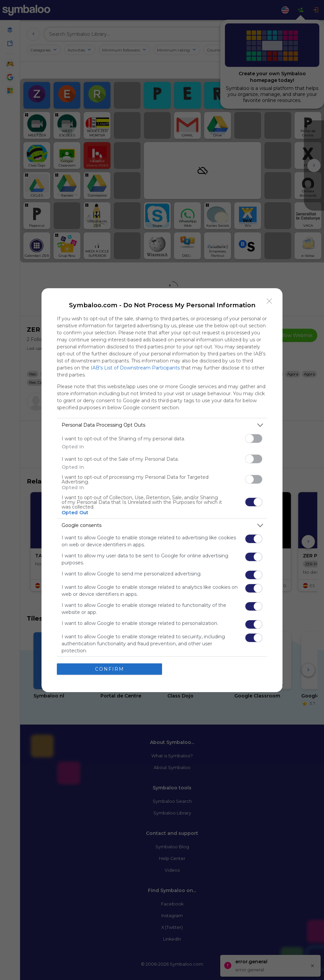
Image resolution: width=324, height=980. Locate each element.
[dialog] (162, 490)
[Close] (269, 301)
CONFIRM (110, 669)
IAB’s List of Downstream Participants (135, 368)
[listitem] (162, 425)
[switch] (254, 439)
